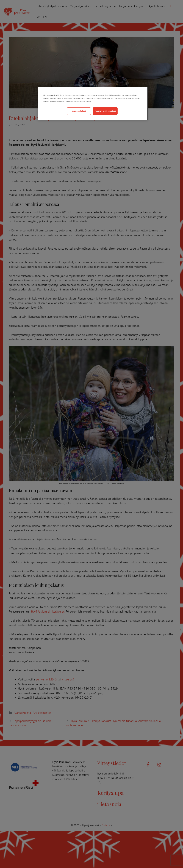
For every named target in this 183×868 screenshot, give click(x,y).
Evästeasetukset (79, 111)
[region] (93, 104)
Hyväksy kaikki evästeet (105, 111)
